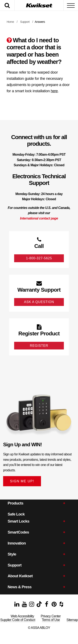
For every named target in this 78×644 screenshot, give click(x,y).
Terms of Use (51, 620)
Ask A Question (39, 302)
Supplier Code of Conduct (18, 620)
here (54, 91)
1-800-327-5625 (39, 258)
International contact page (39, 218)
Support (25, 22)
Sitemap (72, 620)
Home (10, 22)
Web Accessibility (22, 616)
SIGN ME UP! (22, 481)
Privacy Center (51, 616)
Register (39, 346)
